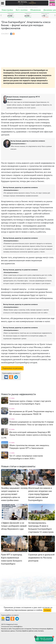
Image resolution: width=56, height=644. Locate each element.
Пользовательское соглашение (22, 629)
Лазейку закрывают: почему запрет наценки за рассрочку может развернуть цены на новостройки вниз (14, 494)
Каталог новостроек (36, 382)
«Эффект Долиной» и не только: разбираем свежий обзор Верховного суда (14, 526)
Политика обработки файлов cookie (27, 631)
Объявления (35, 10)
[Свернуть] (35, 637)
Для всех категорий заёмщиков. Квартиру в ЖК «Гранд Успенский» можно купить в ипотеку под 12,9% (26, 435)
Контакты (41, 631)
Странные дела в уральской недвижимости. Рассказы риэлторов (41, 558)
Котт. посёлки (22, 10)
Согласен (47, 610)
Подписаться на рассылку (12, 368)
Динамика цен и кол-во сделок (16, 387)
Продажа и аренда (13, 382)
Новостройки (7, 10)
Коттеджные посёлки (13, 385)
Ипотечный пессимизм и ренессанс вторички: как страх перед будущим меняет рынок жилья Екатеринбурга (40, 494)
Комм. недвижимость (37, 385)
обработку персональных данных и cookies (24, 610)
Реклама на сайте (6, 629)
